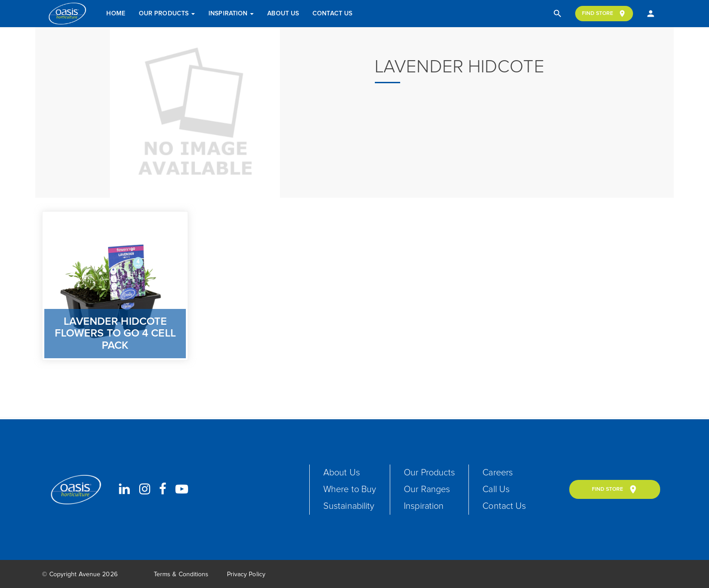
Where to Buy (350, 489)
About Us (283, 14)
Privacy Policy (246, 574)
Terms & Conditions (181, 574)
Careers (498, 473)
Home (116, 14)
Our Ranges (427, 489)
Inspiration (231, 14)
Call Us (496, 489)
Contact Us (332, 14)
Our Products (167, 14)
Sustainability (349, 506)
